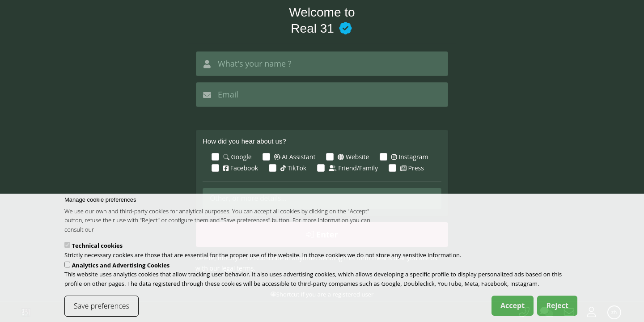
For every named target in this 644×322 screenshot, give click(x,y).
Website (353, 157)
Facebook (241, 168)
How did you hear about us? (244, 141)
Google (237, 157)
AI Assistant (295, 157)
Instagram (410, 157)
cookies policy (114, 236)
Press (412, 168)
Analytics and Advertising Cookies (121, 271)
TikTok (293, 168)
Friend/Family (353, 168)
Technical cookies (97, 252)
